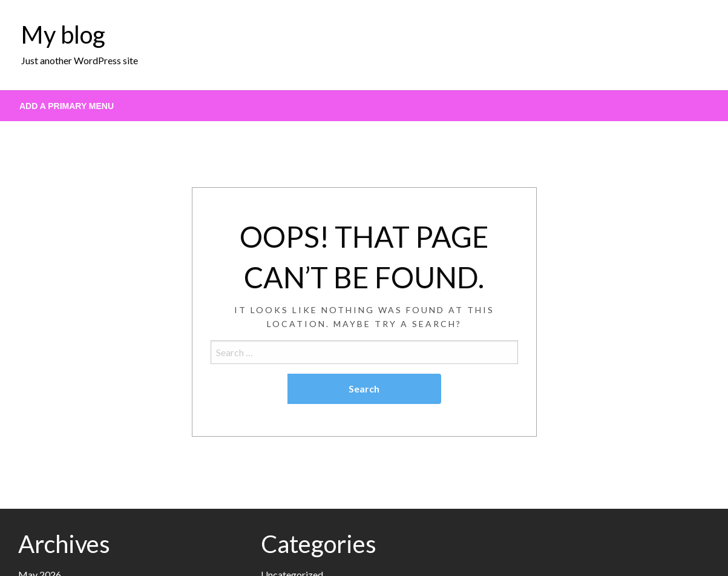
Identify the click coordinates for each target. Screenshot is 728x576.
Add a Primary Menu (67, 106)
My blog (63, 35)
